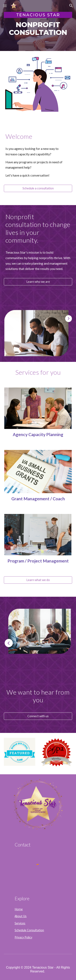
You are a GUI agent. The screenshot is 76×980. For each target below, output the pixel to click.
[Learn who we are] (38, 282)
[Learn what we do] (38, 580)
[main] (38, 29)
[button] (5, 6)
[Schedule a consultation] (38, 188)
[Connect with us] (38, 716)
